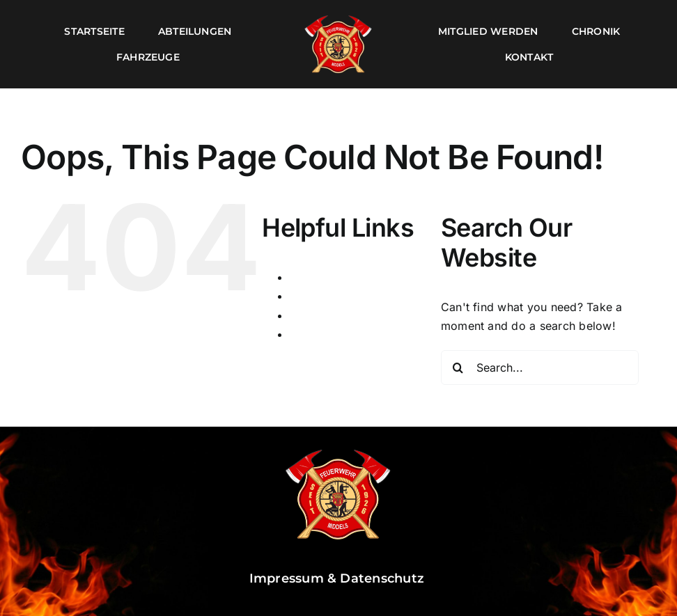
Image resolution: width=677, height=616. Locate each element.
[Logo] (338, 19)
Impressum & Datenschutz (339, 578)
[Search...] (540, 368)
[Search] (458, 368)
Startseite (315, 315)
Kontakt (310, 296)
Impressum (319, 277)
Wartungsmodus (333, 334)
